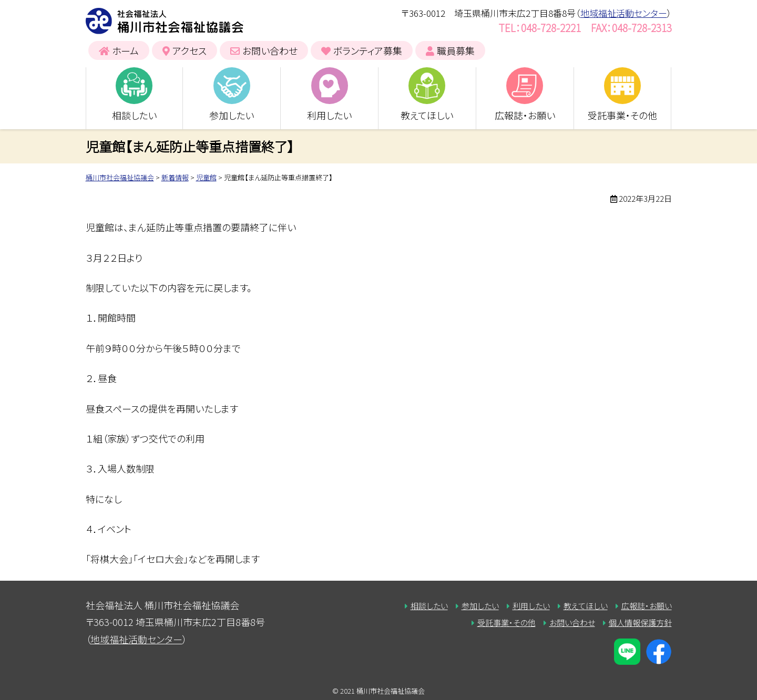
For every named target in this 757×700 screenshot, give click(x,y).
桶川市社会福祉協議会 (165, 21)
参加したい (232, 115)
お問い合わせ (270, 50)
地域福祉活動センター (624, 13)
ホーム (125, 50)
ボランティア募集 (368, 50)
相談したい (134, 115)
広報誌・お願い (525, 115)
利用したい (329, 115)
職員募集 (456, 50)
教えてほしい (427, 115)
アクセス (190, 50)
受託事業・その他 (622, 115)
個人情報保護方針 (640, 622)
